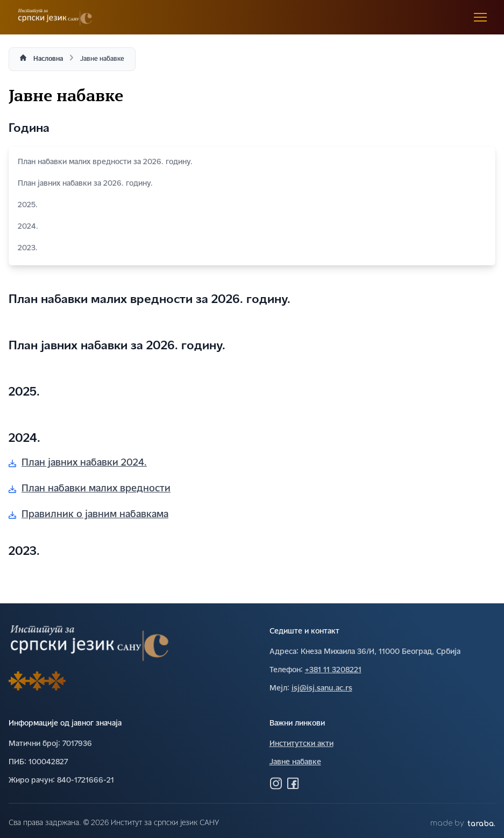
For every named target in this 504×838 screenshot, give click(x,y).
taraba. (481, 824)
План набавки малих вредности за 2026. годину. (252, 162)
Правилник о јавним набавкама (88, 515)
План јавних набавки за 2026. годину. (252, 184)
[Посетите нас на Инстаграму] (276, 783)
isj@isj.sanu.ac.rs (322, 689)
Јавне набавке (295, 762)
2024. (252, 227)
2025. (252, 205)
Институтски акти (301, 744)
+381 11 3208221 (333, 670)
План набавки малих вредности (90, 489)
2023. (252, 248)
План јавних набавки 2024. (78, 463)
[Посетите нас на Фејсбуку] (293, 783)
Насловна (48, 59)
